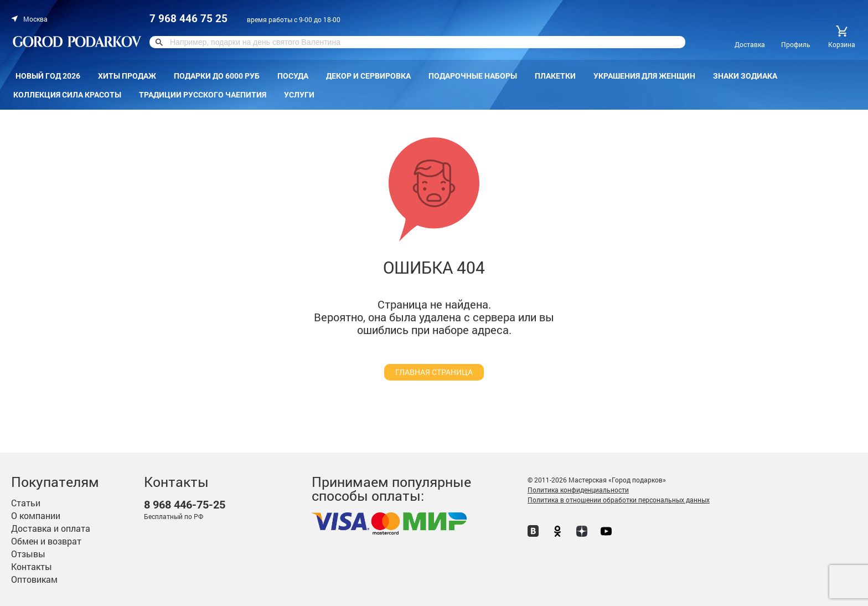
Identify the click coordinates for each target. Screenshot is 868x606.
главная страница (434, 372)
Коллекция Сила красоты (67, 95)
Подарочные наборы (473, 76)
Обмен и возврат (46, 541)
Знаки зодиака (745, 76)
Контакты (32, 566)
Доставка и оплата (51, 528)
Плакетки (555, 76)
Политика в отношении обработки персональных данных (619, 500)
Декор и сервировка (368, 76)
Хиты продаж (127, 76)
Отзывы (28, 554)
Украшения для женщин (644, 76)
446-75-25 (185, 505)
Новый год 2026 (48, 76)
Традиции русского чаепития (203, 95)
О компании (36, 515)
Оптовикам (34, 579)
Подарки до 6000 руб (217, 76)
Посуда (293, 76)
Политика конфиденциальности (578, 490)
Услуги (299, 95)
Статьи (26, 503)
